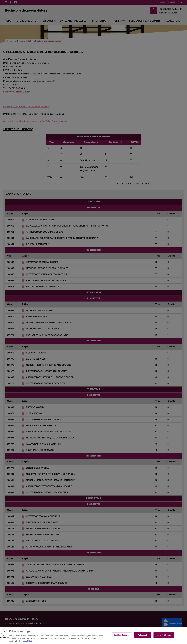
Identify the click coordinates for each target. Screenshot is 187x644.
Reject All (142, 637)
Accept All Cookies (164, 637)
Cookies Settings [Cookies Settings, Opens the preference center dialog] (122, 637)
